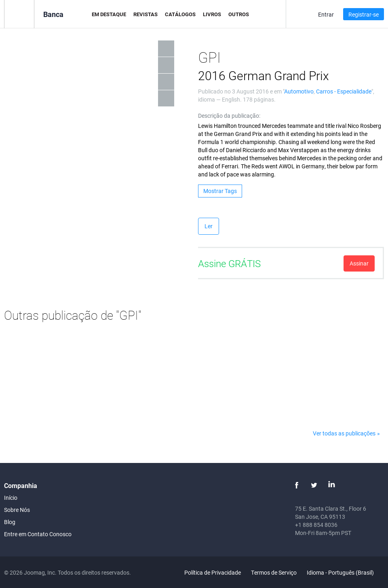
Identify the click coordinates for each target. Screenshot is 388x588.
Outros (239, 14)
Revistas (145, 14)
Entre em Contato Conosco (38, 534)
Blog (10, 522)
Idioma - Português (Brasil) (345, 572)
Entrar (326, 14)
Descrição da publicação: (229, 116)
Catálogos (180, 14)
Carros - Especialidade (344, 91)
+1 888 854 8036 (316, 525)
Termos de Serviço (274, 572)
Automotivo (299, 91)
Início (11, 498)
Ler (209, 226)
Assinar (359, 263)
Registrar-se (364, 14)
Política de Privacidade (213, 572)
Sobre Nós (17, 510)
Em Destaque (109, 14)
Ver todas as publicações (344, 433)
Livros (212, 14)
